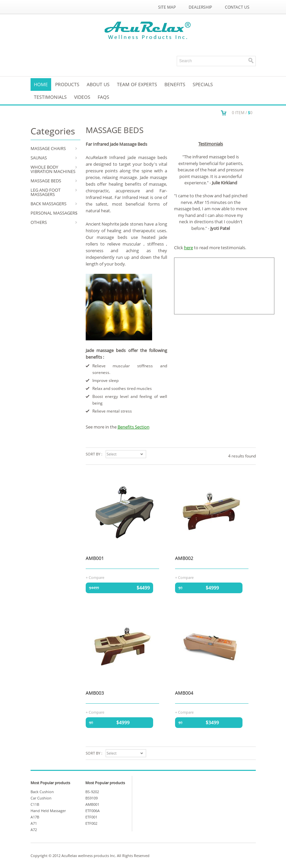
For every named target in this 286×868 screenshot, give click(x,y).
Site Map (167, 7)
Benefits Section (134, 427)
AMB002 (184, 558)
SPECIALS (203, 84)
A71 (34, 823)
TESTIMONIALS (50, 97)
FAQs (103, 97)
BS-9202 (92, 792)
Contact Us (237, 7)
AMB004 (184, 693)
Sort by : (94, 454)
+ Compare (95, 577)
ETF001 (91, 817)
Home (41, 84)
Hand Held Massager (48, 811)
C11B (35, 804)
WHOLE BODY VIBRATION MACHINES (53, 169)
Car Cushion (41, 798)
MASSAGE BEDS (46, 181)
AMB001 (95, 558)
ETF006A (93, 811)
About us (98, 84)
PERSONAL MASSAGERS (54, 213)
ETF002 (91, 823)
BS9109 (92, 798)
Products (67, 84)
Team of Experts (137, 84)
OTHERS (39, 222)
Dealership (200, 7)
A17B (35, 817)
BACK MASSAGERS (48, 204)
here (189, 248)
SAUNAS (39, 158)
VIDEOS (82, 97)
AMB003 (95, 693)
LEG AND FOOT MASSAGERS (46, 192)
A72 (34, 830)
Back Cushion (42, 792)
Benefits (175, 84)
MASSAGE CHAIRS (48, 148)
